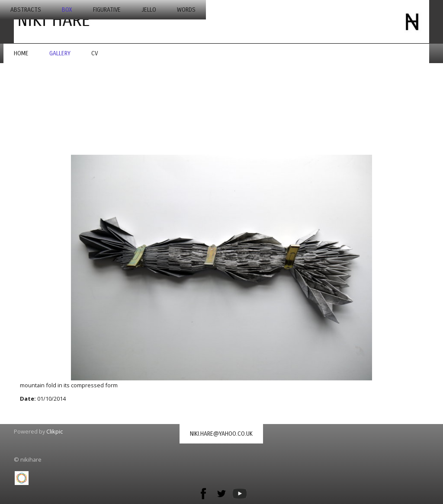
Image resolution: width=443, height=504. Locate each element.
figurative (107, 10)
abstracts (26, 10)
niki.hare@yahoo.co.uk (221, 434)
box (67, 10)
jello (149, 10)
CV (95, 53)
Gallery (60, 53)
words (186, 10)
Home (21, 53)
